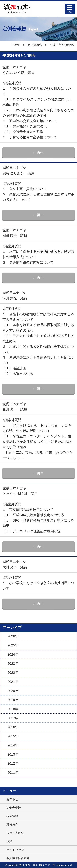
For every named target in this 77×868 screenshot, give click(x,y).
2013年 (13, 754)
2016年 (13, 727)
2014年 (13, 745)
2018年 (13, 709)
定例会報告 (35, 45)
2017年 (13, 718)
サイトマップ (15, 850)
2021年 (13, 682)
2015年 (13, 736)
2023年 (13, 664)
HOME (16, 45)
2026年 (13, 636)
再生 (40, 152)
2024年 (13, 654)
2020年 (13, 691)
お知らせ (12, 799)
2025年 (13, 645)
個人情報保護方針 (18, 858)
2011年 (13, 773)
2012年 (13, 763)
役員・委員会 (15, 833)
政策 (9, 841)
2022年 (13, 673)
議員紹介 (12, 824)
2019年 (13, 700)
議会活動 (12, 816)
